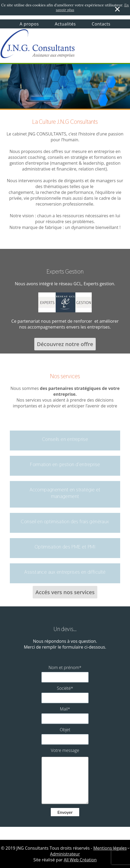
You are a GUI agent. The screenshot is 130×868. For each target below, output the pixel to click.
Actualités (65, 24)
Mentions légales (110, 848)
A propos (29, 24)
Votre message (65, 750)
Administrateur (65, 854)
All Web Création (80, 860)
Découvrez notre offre (65, 344)
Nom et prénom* (65, 667)
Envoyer (65, 812)
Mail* (65, 709)
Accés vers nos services (65, 592)
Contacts (101, 24)
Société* (65, 688)
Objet (65, 730)
